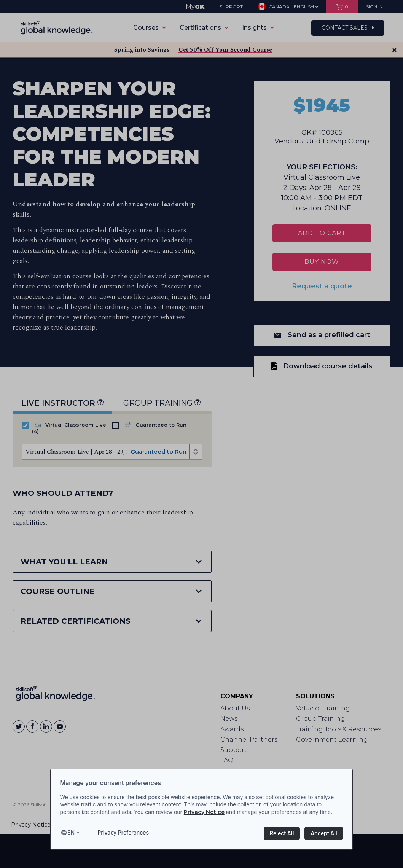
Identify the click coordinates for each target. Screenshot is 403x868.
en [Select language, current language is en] (71, 833)
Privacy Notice (204, 812)
